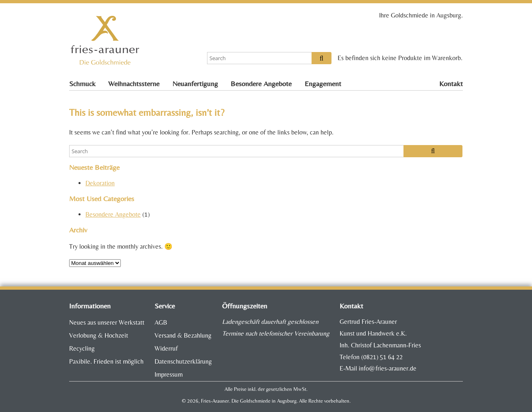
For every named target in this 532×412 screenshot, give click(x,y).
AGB (161, 322)
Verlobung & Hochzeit (99, 335)
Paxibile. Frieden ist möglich (106, 361)
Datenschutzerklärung (183, 361)
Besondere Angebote (261, 84)
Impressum (169, 374)
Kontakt (451, 84)
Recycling (82, 348)
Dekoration (100, 183)
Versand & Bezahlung (183, 335)
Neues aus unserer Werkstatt (107, 322)
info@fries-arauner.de (388, 368)
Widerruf (166, 348)
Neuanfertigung (195, 84)
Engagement (323, 84)
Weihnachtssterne (134, 84)
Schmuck (82, 84)
